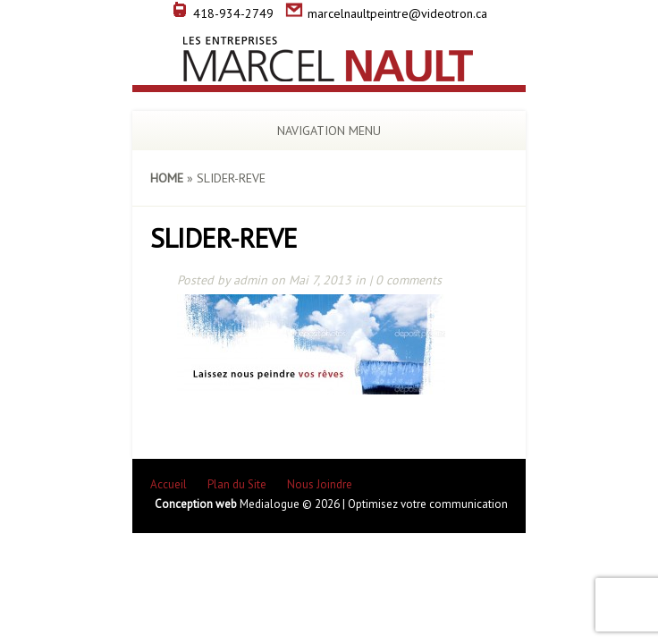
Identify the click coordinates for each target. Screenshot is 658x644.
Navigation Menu (316, 131)
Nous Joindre (320, 484)
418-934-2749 (222, 13)
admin (250, 280)
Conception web (197, 504)
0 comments (409, 280)
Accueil (169, 484)
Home (167, 178)
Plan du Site (237, 484)
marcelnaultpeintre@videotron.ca (386, 13)
